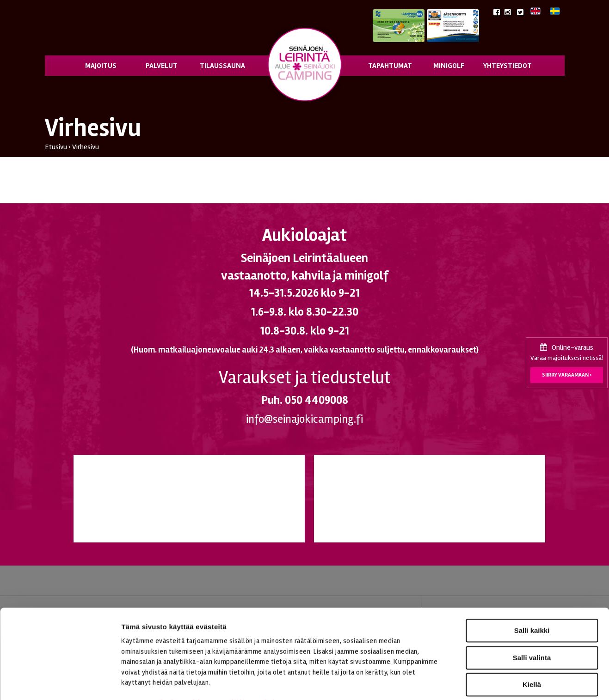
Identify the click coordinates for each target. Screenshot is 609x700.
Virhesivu (86, 147)
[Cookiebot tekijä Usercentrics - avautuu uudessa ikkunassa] (60, 682)
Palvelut (162, 66)
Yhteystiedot (507, 66)
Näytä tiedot (495, 682)
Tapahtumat (390, 66)
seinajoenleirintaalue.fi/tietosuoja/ (214, 645)
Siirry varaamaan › (567, 375)
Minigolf (449, 66)
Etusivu (56, 147)
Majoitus (101, 66)
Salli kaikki (532, 572)
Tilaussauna (222, 66)
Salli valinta (532, 599)
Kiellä (532, 626)
